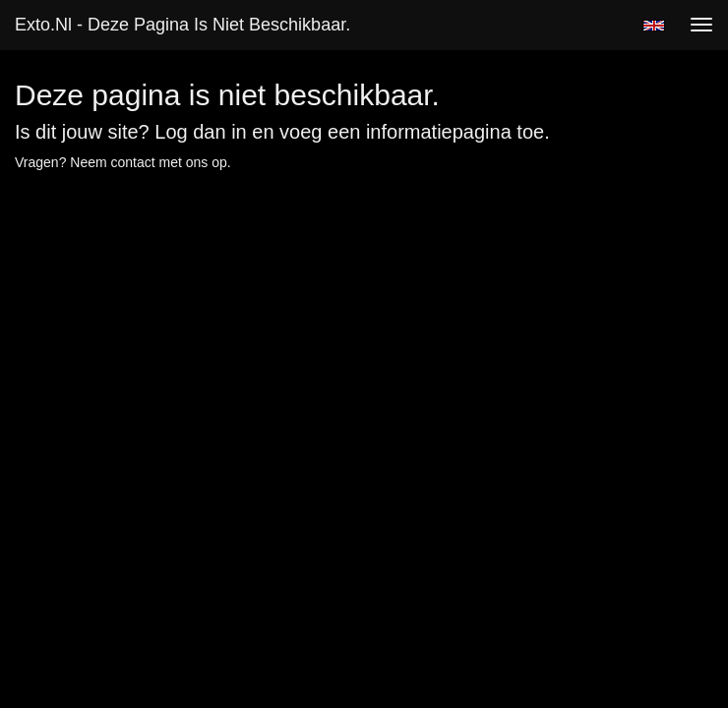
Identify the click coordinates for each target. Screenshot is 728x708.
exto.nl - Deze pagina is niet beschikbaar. (182, 25)
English (654, 26)
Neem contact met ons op (149, 162)
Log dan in (200, 132)
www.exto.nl (189, 219)
